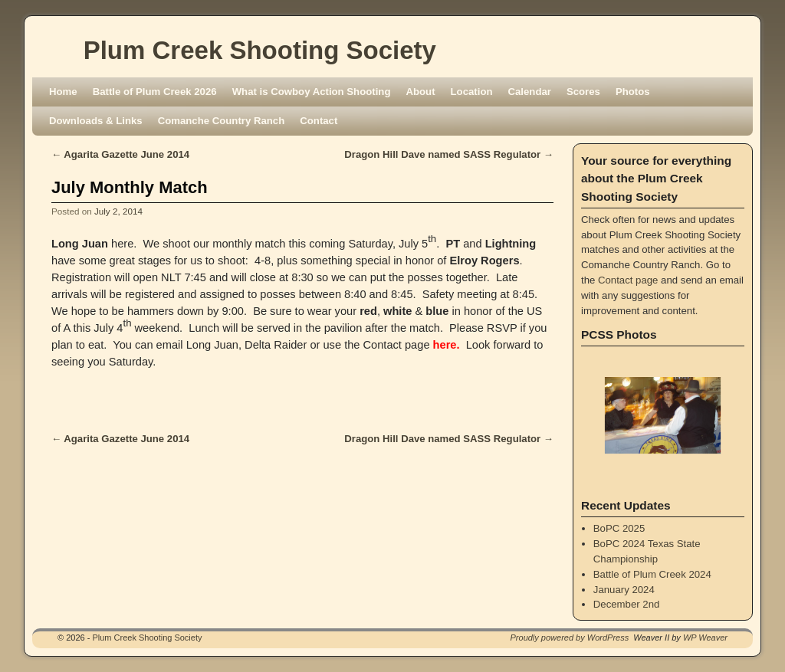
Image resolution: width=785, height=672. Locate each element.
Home (63, 92)
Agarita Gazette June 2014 (120, 154)
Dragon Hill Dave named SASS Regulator (449, 154)
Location (472, 92)
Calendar (530, 92)
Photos (633, 92)
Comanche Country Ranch (222, 121)
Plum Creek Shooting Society (260, 50)
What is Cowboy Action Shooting (312, 92)
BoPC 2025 (619, 528)
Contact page (628, 280)
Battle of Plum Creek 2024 (652, 574)
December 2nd (627, 604)
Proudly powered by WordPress (570, 638)
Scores (583, 92)
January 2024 (624, 590)
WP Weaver (705, 638)
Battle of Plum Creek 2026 (155, 92)
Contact (319, 121)
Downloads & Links (96, 121)
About (420, 92)
